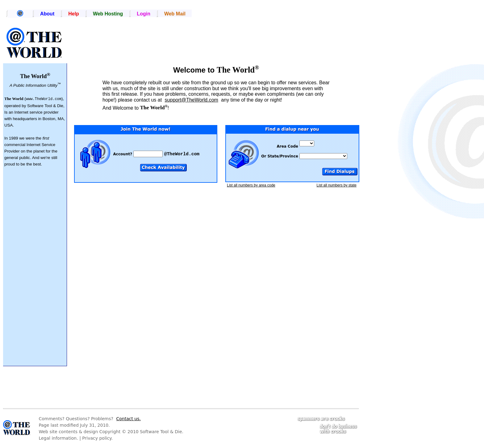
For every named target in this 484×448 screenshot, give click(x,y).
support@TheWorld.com (192, 100)
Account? (123, 154)
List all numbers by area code (251, 185)
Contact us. (128, 419)
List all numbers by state (337, 185)
